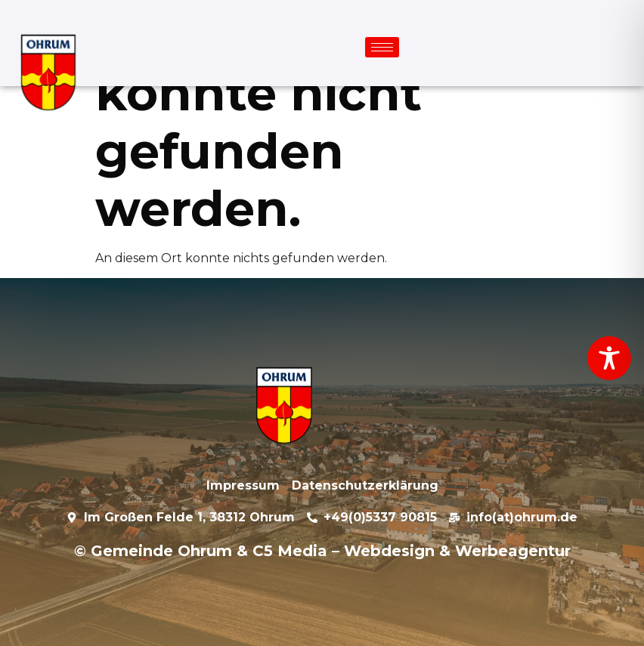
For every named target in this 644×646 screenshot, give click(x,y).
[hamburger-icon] (382, 47)
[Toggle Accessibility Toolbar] (609, 358)
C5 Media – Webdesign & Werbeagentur (412, 551)
